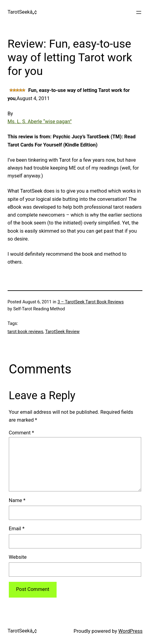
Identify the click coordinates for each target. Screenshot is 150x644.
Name (17, 500)
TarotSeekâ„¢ (22, 12)
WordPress (131, 631)
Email (17, 529)
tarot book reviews (26, 332)
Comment (21, 433)
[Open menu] (139, 12)
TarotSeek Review (62, 332)
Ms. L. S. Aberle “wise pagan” (40, 121)
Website (18, 557)
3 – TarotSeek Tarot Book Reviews (91, 302)
